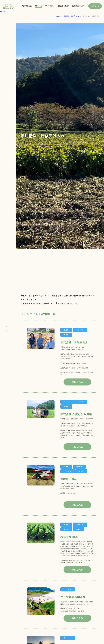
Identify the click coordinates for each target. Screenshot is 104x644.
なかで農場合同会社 (73, 597)
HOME (58, 16)
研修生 (66, 406)
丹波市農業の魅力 (27, 6)
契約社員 (79, 467)
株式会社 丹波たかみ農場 (76, 414)
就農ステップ (38, 6)
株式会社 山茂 (69, 537)
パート (81, 402)
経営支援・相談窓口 (63, 6)
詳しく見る (77, 382)
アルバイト (68, 402)
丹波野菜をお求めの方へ (79, 6)
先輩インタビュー (50, 6)
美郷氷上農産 (69, 479)
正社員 (66, 467)
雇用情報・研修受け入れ (71, 16)
